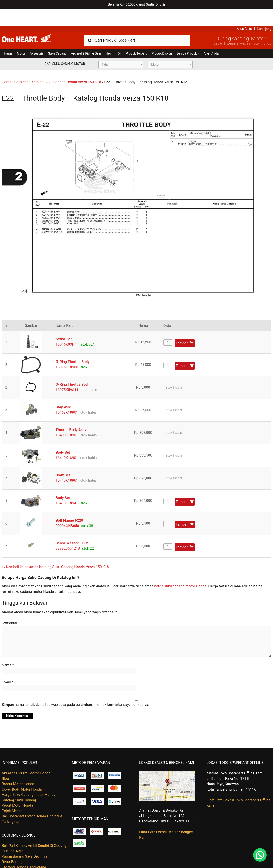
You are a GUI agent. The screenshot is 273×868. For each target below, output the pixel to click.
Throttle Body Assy (71, 413)
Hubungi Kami (13, 835)
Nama (8, 649)
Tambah (185, 327)
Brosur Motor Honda (18, 768)
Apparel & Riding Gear (86, 37)
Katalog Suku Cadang (19, 784)
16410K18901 (67, 441)
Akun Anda (244, 12)
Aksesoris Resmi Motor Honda (26, 757)
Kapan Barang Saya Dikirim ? (25, 840)
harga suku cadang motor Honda (180, 570)
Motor (21, 37)
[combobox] (137, 24)
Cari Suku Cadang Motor (65, 47)
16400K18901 (67, 419)
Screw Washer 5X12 (72, 527)
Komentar (11, 607)
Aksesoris (37, 37)
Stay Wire (63, 391)
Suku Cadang (57, 37)
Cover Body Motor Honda (22, 773)
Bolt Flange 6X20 (69, 504)
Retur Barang (12, 845)
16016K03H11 (67, 328)
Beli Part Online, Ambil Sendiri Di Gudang (34, 829)
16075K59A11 (67, 373)
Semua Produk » (188, 37)
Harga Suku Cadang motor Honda (29, 778)
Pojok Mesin (12, 794)
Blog (5, 762)
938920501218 (68, 532)
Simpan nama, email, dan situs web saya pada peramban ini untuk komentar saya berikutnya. (75, 689)
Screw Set (64, 323)
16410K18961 (67, 464)
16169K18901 (67, 396)
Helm (109, 37)
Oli (119, 37)
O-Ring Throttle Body (73, 345)
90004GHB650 (67, 509)
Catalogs (21, 66)
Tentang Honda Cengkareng (24, 851)
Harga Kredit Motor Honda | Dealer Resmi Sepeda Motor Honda (34, 24)
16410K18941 (67, 487)
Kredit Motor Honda (17, 789)
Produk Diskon (162, 37)
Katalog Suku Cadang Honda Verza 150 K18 (66, 66)
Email (7, 666)
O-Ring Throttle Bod (72, 368)
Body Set (63, 436)
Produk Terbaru (137, 37)
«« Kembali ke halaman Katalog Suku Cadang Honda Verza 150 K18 (55, 550)
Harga (8, 37)
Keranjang (264, 12)
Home (7, 66)
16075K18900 (67, 351)
